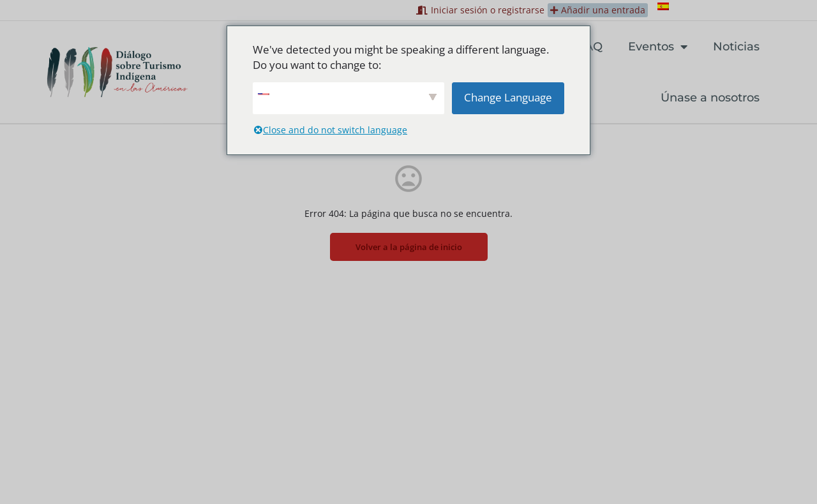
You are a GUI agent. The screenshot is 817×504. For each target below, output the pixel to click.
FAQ (590, 47)
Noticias (736, 47)
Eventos (658, 47)
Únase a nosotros (710, 98)
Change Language (508, 97)
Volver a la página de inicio (409, 247)
